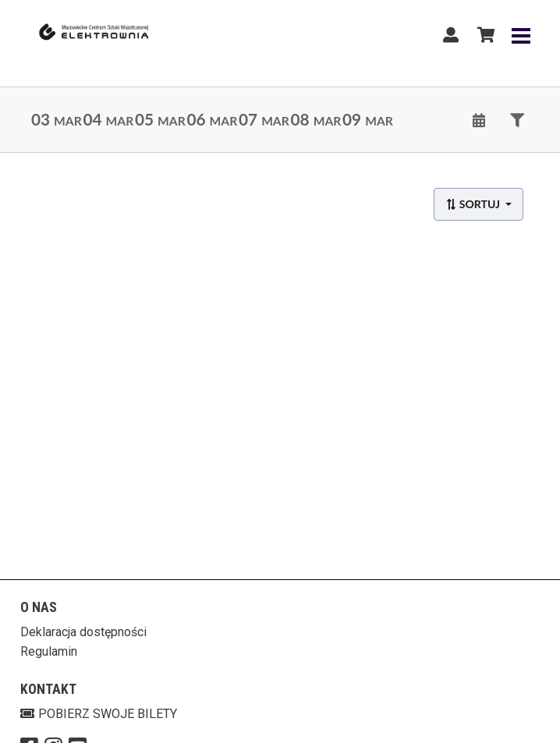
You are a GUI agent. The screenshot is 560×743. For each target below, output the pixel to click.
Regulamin (49, 651)
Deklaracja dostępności (83, 632)
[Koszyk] (484, 35)
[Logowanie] (451, 35)
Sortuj (474, 204)
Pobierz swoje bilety (99, 714)
